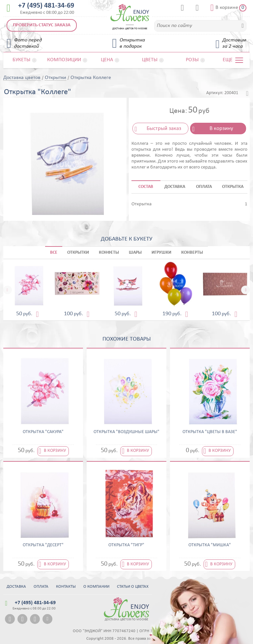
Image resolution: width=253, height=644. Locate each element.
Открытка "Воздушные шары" (126, 432)
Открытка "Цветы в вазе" (210, 432)
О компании (96, 587)
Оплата (41, 587)
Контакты (66, 587)
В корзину (221, 129)
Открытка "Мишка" (210, 545)
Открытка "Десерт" (43, 545)
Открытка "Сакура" (43, 432)
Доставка (16, 587)
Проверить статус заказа (42, 25)
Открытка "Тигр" (126, 545)
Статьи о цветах (133, 587)
